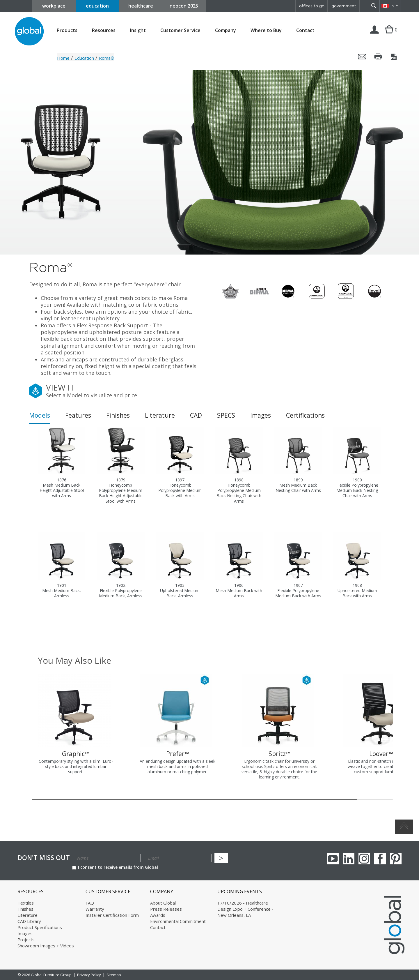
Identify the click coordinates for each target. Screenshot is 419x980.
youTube (333, 859)
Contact (305, 30)
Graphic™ (76, 754)
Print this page (378, 57)
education (97, 6)
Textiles (26, 903)
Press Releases (166, 909)
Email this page (362, 57)
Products (67, 30)
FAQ (90, 903)
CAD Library (29, 921)
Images (25, 933)
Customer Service (180, 30)
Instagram (364, 859)
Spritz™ (279, 754)
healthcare (141, 6)
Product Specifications (40, 927)
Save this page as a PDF (394, 57)
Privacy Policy (89, 975)
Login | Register (375, 36)
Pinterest (396, 859)
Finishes (25, 909)
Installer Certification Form (112, 915)
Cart (389, 36)
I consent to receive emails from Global (115, 867)
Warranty (95, 909)
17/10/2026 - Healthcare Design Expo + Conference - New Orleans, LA (245, 909)
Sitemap (114, 975)
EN (392, 6)
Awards (158, 915)
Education (84, 58)
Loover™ (381, 754)
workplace (54, 6)
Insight (138, 30)
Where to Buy (266, 30)
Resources (104, 30)
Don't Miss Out (44, 858)
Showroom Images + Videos (46, 946)
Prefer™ (178, 754)
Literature (27, 915)
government (344, 6)
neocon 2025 (184, 6)
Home (63, 58)
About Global (163, 903)
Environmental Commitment (178, 921)
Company (226, 30)
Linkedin (349, 859)
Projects (26, 940)
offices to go (312, 6)
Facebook (380, 859)
